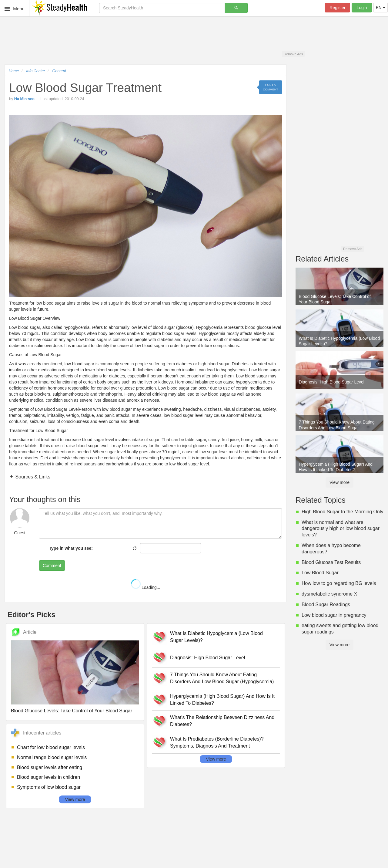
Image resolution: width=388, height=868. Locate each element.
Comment (52, 566)
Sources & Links (32, 477)
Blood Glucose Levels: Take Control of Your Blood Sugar (72, 711)
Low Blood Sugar (320, 573)
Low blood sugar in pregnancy (334, 615)
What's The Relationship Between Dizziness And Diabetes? (222, 721)
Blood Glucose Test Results (331, 562)
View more (75, 799)
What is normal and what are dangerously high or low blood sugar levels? (341, 529)
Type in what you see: (71, 548)
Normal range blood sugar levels (52, 757)
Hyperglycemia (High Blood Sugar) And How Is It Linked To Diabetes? (222, 700)
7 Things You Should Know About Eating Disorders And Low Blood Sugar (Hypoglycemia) (222, 678)
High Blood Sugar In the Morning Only (342, 512)
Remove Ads (293, 54)
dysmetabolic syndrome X (329, 594)
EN (381, 8)
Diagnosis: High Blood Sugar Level (207, 658)
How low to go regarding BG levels (339, 583)
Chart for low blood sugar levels (51, 747)
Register (337, 8)
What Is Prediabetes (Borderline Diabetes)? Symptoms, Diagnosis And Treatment (217, 742)
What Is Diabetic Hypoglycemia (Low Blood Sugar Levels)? (216, 637)
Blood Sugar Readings (326, 605)
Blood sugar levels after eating (50, 767)
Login (362, 8)
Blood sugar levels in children (48, 777)
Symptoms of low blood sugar (49, 787)
